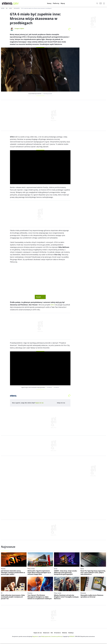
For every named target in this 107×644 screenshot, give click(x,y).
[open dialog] (39, 403)
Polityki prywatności (46, 636)
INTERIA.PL (72, 636)
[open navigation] (104, 3)
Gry (7, 8)
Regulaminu (35, 636)
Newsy (11, 8)
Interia (3, 8)
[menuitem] (49, 3)
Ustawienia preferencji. (57, 636)
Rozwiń (40, 297)
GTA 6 (53, 305)
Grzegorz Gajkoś (19, 28)
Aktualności (17, 8)
